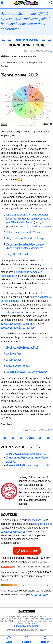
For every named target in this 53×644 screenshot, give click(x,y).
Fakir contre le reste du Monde (24, 232)
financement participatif (14, 532)
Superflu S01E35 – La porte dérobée (27, 372)
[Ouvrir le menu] (2, 3)
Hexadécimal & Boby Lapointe (18, 327)
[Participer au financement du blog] (26, 640)
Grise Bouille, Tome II (18, 366)
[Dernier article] (49, 40)
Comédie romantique (12, 312)
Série (31, 438)
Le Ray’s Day (14, 353)
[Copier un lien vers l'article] (44, 640)
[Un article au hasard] (21, 438)
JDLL (42, 14)
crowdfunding (40, 594)
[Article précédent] (10, 40)
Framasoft (32, 624)
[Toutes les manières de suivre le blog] (9, 640)
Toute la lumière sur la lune (16, 324)
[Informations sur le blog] (51, 3)
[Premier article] (4, 40)
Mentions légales (21, 626)
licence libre (34, 520)
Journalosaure (14, 360)
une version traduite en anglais (33, 226)
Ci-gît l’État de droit (17, 254)
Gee (50, 51)
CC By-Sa (47, 619)
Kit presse (35, 626)
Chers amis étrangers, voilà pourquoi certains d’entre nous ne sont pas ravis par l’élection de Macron (28, 218)
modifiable (43, 524)
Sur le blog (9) (26, 41)
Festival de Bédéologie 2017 (22, 347)
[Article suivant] (43, 40)
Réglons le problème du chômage (25, 238)
